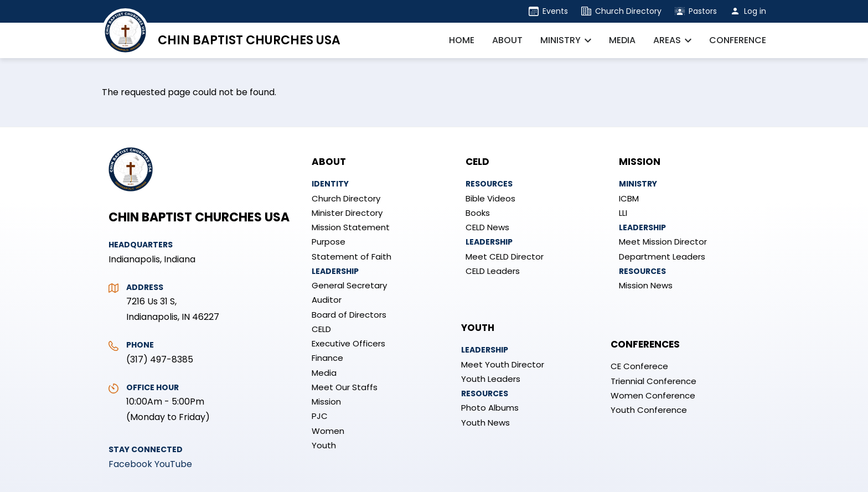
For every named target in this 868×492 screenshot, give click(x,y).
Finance (327, 358)
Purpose (329, 242)
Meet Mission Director (663, 242)
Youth (324, 445)
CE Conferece (639, 366)
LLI (623, 213)
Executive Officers (348, 343)
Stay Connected (146, 449)
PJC (320, 416)
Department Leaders (662, 257)
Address (145, 287)
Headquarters (141, 245)
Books (478, 213)
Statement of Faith (352, 257)
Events (555, 11)
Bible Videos (490, 198)
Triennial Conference (653, 381)
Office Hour (153, 387)
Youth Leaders (491, 379)
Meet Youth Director (503, 364)
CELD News (487, 227)
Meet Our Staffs (345, 387)
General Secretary (349, 285)
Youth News (485, 423)
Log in (755, 11)
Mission (326, 402)
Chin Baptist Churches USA (249, 40)
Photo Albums (490, 408)
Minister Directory (347, 213)
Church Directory (628, 11)
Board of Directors (349, 315)
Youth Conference (649, 410)
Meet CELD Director (505, 257)
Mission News (646, 285)
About (329, 162)
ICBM (629, 198)
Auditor (327, 300)
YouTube (173, 464)
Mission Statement (351, 227)
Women (328, 431)
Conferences (645, 344)
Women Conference (653, 395)
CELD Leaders (493, 271)
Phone (140, 345)
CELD (321, 329)
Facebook (130, 464)
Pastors (703, 11)
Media (324, 373)
